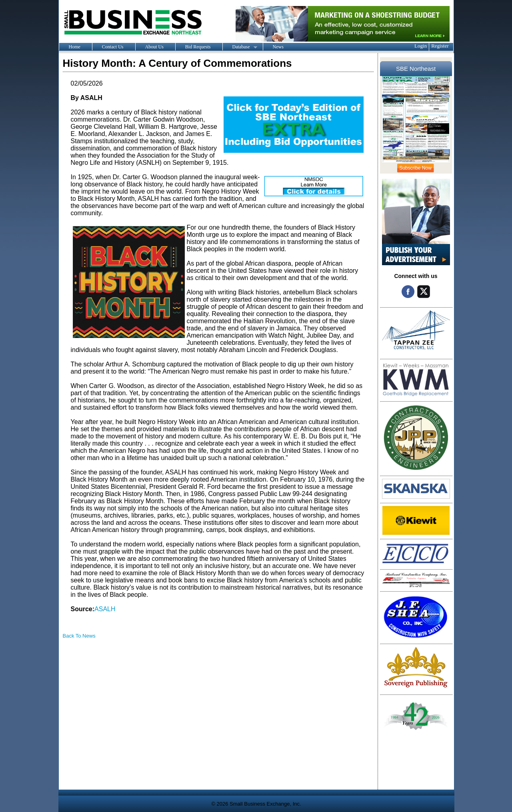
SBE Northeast (416, 69)
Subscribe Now (415, 168)
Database (240, 47)
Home (75, 47)
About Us (154, 47)
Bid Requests (198, 47)
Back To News (79, 636)
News (278, 47)
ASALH (105, 609)
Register (440, 46)
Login (421, 46)
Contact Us (113, 47)
